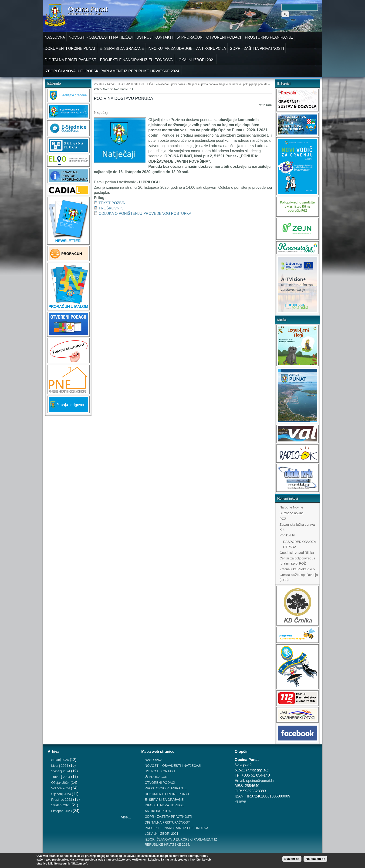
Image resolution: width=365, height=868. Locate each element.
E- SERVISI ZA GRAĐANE (122, 49)
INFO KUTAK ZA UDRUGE (170, 49)
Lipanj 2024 (60, 766)
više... (126, 817)
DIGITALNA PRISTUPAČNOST (71, 60)
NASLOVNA (55, 37)
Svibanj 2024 (61, 771)
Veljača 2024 (61, 788)
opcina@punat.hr (260, 781)
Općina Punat (88, 9)
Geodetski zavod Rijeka (297, 553)
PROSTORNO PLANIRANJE (269, 37)
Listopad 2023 (61, 811)
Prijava (240, 801)
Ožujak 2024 (60, 783)
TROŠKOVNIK (111, 208)
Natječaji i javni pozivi (172, 84)
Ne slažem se (315, 859)
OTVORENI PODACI (224, 37)
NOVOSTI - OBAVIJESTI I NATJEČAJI (101, 37)
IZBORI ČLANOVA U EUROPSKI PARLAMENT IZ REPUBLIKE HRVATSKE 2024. (112, 71)
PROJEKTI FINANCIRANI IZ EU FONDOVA (137, 60)
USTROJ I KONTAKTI (155, 37)
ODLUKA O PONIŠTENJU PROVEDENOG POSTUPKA (145, 214)
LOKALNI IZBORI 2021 (196, 60)
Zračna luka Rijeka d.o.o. (298, 569)
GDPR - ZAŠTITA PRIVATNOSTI (257, 49)
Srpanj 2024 (60, 760)
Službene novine (292, 513)
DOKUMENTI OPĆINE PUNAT (70, 49)
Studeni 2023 (61, 805)
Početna (99, 84)
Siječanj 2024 (61, 794)
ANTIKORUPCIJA (211, 49)
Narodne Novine (291, 507)
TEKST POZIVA (112, 203)
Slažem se (292, 859)
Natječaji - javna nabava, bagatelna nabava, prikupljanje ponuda (228, 84)
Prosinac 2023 (62, 800)
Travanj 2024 (61, 777)
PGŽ (283, 519)
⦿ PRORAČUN (189, 37)
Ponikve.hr (287, 535)
